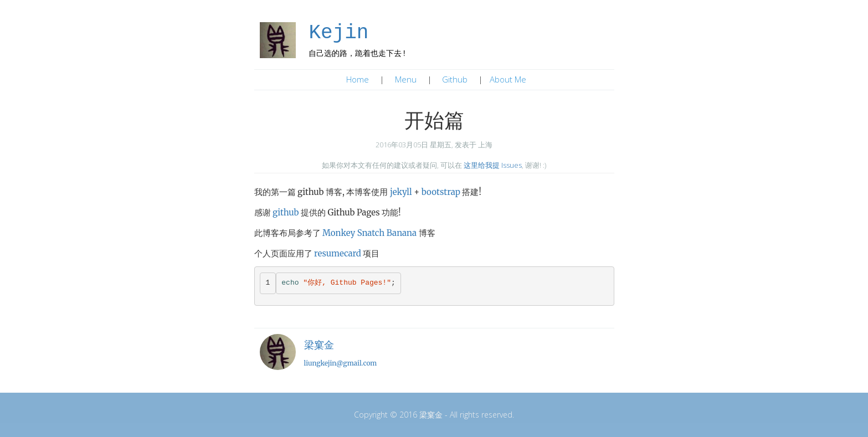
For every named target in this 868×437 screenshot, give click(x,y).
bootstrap (441, 192)
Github (455, 79)
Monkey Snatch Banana (369, 233)
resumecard (338, 253)
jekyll (401, 192)
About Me (508, 79)
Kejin (338, 33)
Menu (406, 79)
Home (358, 79)
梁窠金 (319, 345)
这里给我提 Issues (493, 165)
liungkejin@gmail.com (341, 363)
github (286, 212)
